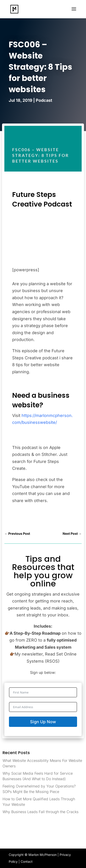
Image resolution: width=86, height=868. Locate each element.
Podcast (44, 100)
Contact (27, 861)
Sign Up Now (43, 722)
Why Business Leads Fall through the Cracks (40, 812)
